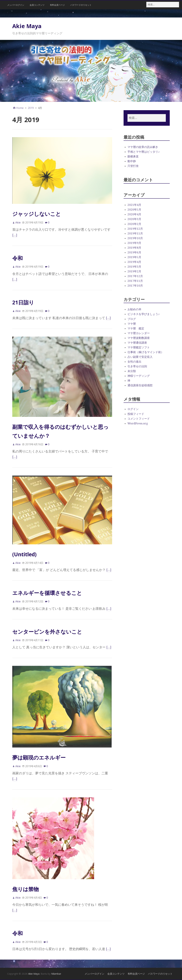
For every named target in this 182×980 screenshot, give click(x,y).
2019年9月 (134, 243)
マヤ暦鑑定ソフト (139, 347)
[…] (15, 235)
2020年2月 (134, 224)
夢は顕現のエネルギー (39, 757)
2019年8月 (134, 248)
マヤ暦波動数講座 (139, 338)
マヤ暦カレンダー (139, 333)
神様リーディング (139, 376)
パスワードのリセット (81, 5)
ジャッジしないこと (37, 214)
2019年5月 (134, 257)
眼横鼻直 (133, 156)
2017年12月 (135, 276)
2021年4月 (134, 205)
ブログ (132, 319)
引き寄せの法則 (137, 366)
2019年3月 (134, 267)
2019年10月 (135, 238)
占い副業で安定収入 (140, 357)
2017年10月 (135, 286)
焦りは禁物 (26, 889)
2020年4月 (134, 214)
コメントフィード (139, 419)
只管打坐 (133, 166)
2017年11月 (135, 281)
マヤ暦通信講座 (137, 343)
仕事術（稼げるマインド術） (146, 352)
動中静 (132, 161)
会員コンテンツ (37, 5)
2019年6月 (134, 252)
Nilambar (56, 974)
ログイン (133, 409)
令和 (18, 258)
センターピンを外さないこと (47, 632)
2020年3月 (134, 219)
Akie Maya (27, 26)
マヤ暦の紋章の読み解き (143, 147)
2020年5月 (134, 210)
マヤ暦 (132, 324)
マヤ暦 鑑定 (136, 328)
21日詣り (23, 302)
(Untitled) (24, 554)
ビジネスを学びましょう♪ (144, 314)
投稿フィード (136, 414)
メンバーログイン (16, 5)
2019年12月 (135, 229)
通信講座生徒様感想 (140, 385)
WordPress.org (138, 423)
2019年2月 (134, 271)
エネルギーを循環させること (47, 593)
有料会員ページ (57, 5)
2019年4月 (134, 262)
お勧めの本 (134, 309)
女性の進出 (134, 362)
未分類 (132, 371)
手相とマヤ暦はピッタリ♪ (144, 152)
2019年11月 (135, 233)
